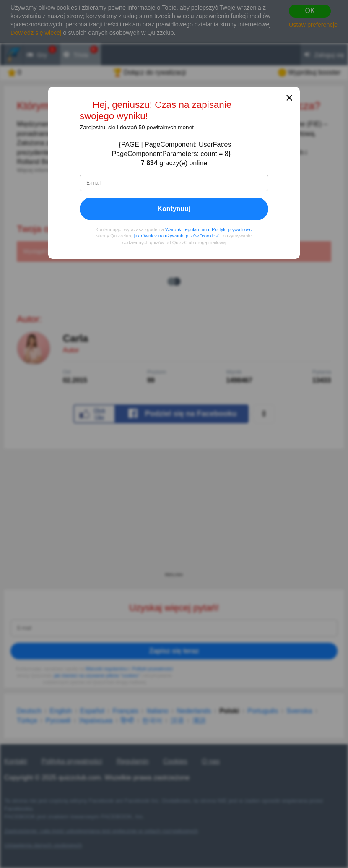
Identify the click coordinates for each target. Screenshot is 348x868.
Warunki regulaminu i (187, 229)
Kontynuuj (174, 209)
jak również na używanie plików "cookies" (177, 236)
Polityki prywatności (232, 229)
